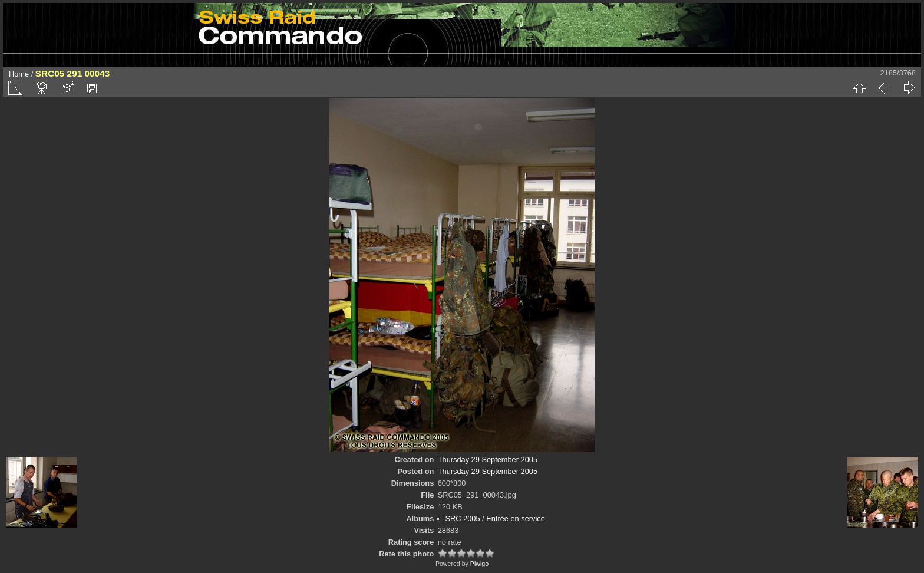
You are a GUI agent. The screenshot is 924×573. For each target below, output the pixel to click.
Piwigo (479, 564)
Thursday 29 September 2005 (488, 460)
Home (19, 74)
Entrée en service (516, 518)
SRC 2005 (463, 518)
